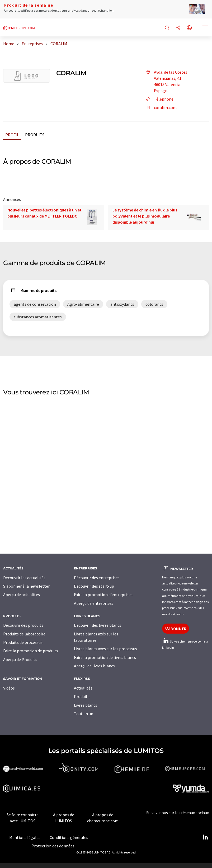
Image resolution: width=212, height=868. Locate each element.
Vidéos (9, 688)
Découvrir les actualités (24, 578)
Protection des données (53, 846)
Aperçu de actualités (22, 595)
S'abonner (176, 629)
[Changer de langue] (189, 28)
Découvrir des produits (23, 625)
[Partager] (178, 28)
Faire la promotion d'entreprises (103, 595)
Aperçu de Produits (20, 659)
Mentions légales (25, 837)
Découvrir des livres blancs (98, 625)
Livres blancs (86, 705)
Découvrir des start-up (94, 586)
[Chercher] (167, 28)
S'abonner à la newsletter (26, 586)
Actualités (83, 688)
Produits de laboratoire (24, 634)
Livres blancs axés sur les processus (105, 649)
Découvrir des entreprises (97, 578)
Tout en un (84, 714)
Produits (35, 135)
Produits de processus (23, 642)
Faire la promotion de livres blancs (105, 657)
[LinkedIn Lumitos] (205, 837)
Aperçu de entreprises (94, 603)
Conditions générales (69, 837)
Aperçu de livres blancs (94, 666)
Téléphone (159, 99)
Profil (12, 135)
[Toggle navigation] (205, 29)
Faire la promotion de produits (31, 651)
